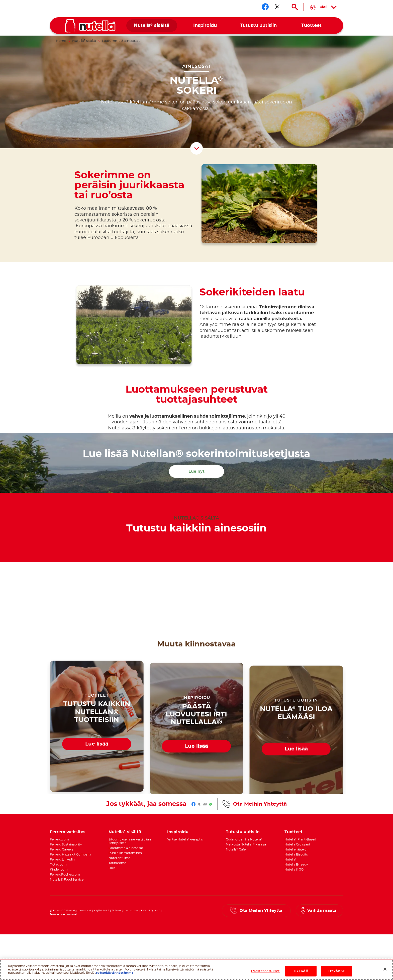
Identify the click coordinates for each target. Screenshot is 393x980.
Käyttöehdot (102, 909)
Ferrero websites (68, 830)
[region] (197, 969)
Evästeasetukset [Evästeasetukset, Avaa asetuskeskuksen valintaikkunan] (265, 971)
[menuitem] (152, 26)
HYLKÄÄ (301, 971)
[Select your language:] (323, 7)
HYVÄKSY (337, 971)
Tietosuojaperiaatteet (125, 909)
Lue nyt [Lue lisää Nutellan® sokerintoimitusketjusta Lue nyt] (197, 469)
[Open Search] (295, 7)
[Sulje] (385, 969)
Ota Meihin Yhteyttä (260, 802)
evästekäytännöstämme (115, 973)
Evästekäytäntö (151, 909)
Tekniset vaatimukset (63, 912)
